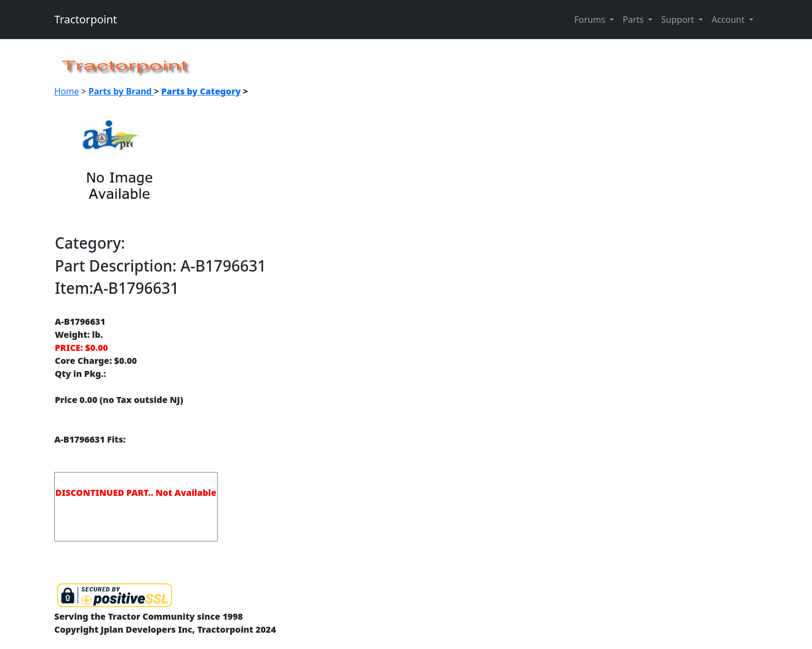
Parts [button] (634, 20)
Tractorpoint (86, 19)
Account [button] (729, 20)
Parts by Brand (121, 91)
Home (67, 91)
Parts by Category (201, 91)
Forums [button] (591, 20)
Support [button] (679, 20)
